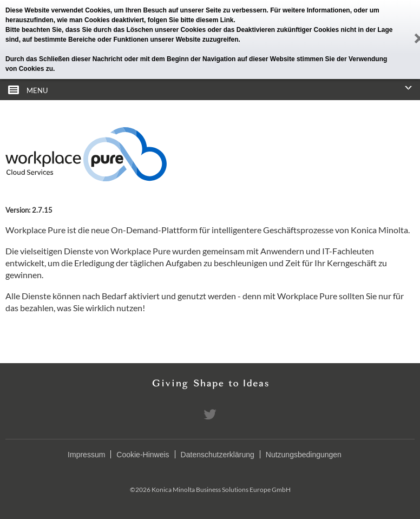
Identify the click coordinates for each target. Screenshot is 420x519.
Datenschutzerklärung (218, 455)
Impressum (86, 455)
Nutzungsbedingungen (304, 455)
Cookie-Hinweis (143, 455)
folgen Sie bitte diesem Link (191, 20)
